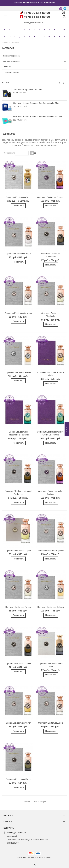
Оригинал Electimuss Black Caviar (51, 665)
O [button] (10, 37)
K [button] (54, 29)
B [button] (10, 29)
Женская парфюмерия (12, 56)
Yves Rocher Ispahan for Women (28, 89)
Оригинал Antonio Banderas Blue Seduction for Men (36, 103)
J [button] (49, 29)
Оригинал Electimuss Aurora (51, 723)
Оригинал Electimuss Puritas (18, 372)
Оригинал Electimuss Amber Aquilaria (51, 493)
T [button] (34, 37)
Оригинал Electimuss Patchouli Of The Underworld (51, 433)
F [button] (30, 29)
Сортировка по (9, 153)
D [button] (20, 29)
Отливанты (7, 67)
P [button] (15, 37)
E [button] (25, 29)
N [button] (5, 37)
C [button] (15, 29)
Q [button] (20, 37)
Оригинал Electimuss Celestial (51, 607)
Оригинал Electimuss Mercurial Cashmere (18, 493)
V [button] (44, 37)
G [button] (34, 29)
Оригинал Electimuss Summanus (51, 255)
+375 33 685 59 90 (37, 17)
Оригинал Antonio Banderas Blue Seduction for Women (37, 117)
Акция (6, 83)
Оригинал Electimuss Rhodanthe (51, 315)
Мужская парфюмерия (12, 61)
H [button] (39, 29)
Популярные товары (11, 72)
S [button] (29, 37)
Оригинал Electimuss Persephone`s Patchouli (18, 433)
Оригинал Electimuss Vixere (18, 779)
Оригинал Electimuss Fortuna (18, 607)
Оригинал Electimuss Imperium (51, 551)
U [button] (39, 37)
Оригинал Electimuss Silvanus (18, 313)
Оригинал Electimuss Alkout (18, 197)
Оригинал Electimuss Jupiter (18, 551)
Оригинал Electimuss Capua (18, 663)
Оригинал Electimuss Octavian (51, 197)
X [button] (54, 37)
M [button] (64, 29)
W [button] (49, 37)
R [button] (25, 37)
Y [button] (59, 37)
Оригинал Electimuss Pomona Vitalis (51, 374)
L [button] (59, 29)
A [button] (5, 29)
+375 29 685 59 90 (37, 13)
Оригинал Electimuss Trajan (18, 254)
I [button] (44, 29)
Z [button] (64, 37)
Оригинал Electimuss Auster (18, 723)
